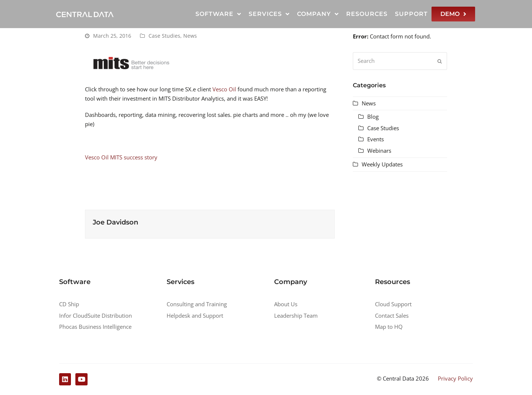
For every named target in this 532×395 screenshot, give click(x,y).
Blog (373, 117)
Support (411, 14)
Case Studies (164, 36)
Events (376, 139)
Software (218, 14)
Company (318, 14)
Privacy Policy (455, 378)
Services (269, 14)
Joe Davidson (115, 222)
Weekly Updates (382, 164)
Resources (367, 14)
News (190, 36)
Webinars (379, 151)
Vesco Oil (224, 89)
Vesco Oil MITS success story (121, 157)
